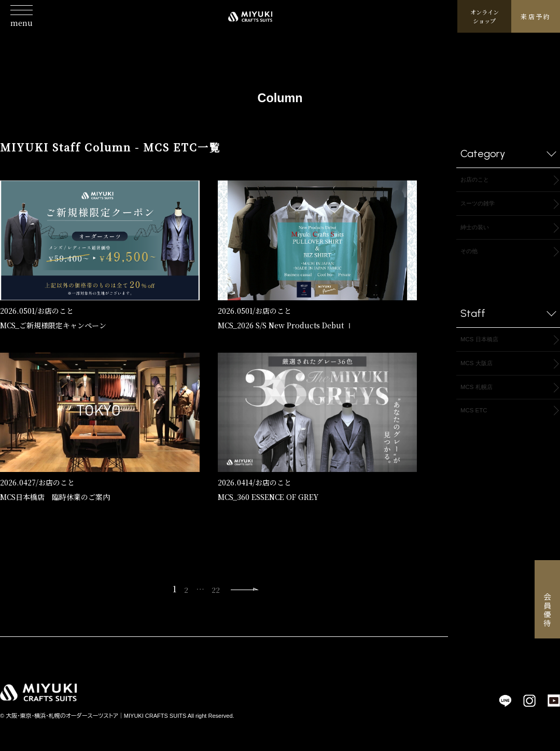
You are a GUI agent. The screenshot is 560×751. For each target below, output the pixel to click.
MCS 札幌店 (482, 400)
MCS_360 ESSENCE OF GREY (268, 497)
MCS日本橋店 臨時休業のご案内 (55, 497)
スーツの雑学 (484, 206)
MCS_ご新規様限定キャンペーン (53, 325)
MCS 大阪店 (482, 374)
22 (214, 592)
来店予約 (535, 23)
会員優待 (548, 611)
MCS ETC (478, 426)
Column (280, 93)
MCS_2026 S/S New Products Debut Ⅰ (285, 325)
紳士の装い (480, 232)
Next (247, 592)
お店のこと (55, 311)
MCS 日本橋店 (486, 348)
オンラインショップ (485, 24)
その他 (472, 258)
